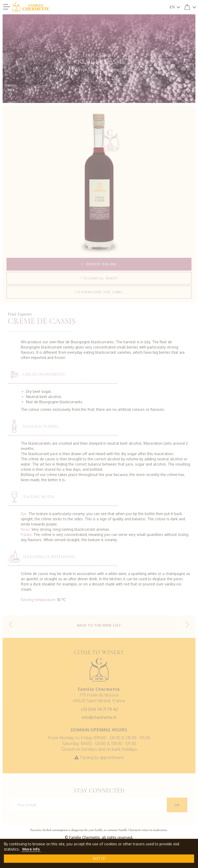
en (172, 7)
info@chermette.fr (99, 717)
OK (177, 805)
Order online (99, 264)
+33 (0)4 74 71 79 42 (99, 709)
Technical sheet (99, 278)
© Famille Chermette (82, 837)
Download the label (99, 292)
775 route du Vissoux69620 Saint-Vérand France (99, 695)
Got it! (99, 858)
